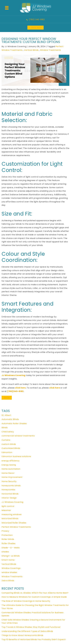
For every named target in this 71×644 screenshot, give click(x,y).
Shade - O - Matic (11, 548)
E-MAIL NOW (35, 28)
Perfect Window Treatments (16, 527)
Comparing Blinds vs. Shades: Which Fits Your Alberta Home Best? (35, 593)
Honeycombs (8, 490)
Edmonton (7, 452)
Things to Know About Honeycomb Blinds (22, 635)
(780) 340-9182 (37, 20)
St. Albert (6, 415)
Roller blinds (8, 539)
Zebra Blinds (8, 581)
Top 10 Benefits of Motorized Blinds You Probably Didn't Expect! (34, 640)
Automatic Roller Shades (14, 423)
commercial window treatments (18, 436)
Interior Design (9, 498)
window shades (9, 572)
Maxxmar (6, 510)
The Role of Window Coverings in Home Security (26, 601)
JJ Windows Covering (14, 375)
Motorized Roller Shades (14, 523)
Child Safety (8, 432)
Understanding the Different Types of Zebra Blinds (27, 631)
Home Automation (11, 469)
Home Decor (8, 473)
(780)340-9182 (15, 391)
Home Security (9, 481)
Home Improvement (12, 477)
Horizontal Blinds (10, 494)
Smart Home (8, 560)
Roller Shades (9, 543)
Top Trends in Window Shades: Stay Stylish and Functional (31, 627)
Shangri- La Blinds (11, 556)
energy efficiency (11, 461)
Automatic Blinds (10, 419)
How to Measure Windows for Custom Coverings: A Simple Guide (34, 597)
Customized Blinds (11, 448)
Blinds (5, 428)
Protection (7, 535)
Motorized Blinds (10, 519)
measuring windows (12, 514)
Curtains (6, 440)
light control (8, 506)
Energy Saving (9, 465)
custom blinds (9, 444)
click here (20, 388)
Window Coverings (11, 568)
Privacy (5, 531)
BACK (7, 398)
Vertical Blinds (31, 50)
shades (5, 552)
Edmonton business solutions (16, 456)
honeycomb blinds (11, 486)
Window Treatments (50, 50)
